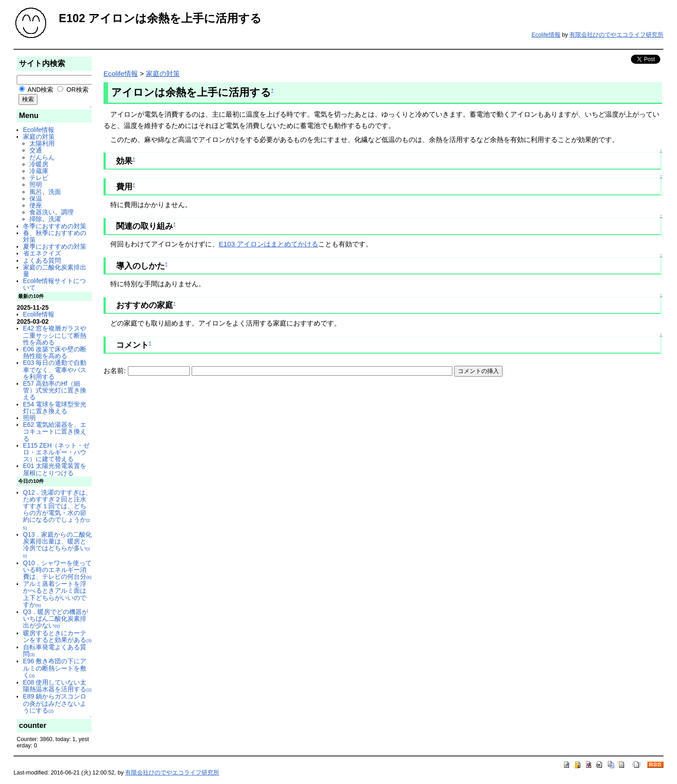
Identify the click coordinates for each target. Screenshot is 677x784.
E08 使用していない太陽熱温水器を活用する (57, 686)
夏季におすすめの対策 (55, 246)
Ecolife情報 (546, 35)
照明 (36, 184)
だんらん (42, 157)
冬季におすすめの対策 (55, 226)
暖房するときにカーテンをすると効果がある (57, 636)
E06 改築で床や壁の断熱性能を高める (55, 352)
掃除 (36, 219)
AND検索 (36, 90)
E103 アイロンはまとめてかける (268, 244)
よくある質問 (42, 260)
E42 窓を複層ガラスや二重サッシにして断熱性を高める (55, 335)
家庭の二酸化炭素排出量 (55, 271)
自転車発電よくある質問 (55, 650)
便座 (36, 205)
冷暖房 (39, 164)
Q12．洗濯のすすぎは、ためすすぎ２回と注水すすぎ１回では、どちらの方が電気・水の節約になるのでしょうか (57, 510)
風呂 (36, 192)
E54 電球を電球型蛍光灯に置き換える (55, 408)
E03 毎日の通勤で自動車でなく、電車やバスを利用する (55, 369)
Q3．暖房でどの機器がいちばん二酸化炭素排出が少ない (56, 619)
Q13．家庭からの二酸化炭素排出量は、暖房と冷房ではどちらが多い (57, 545)
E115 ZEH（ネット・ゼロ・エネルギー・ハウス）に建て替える (56, 452)
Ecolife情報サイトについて (54, 284)
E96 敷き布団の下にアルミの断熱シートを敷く (55, 668)
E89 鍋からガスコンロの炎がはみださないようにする (55, 703)
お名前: (116, 371)
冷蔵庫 (39, 171)
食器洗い (42, 212)
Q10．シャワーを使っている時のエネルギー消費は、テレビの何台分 (57, 570)
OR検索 (73, 90)
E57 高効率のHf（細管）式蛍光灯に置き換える (55, 390)
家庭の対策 (39, 137)
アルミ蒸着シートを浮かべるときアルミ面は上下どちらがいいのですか (55, 594)
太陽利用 (42, 143)
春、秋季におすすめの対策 (55, 236)
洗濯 (55, 219)
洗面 (55, 192)
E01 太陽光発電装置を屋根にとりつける (55, 469)
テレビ (39, 178)
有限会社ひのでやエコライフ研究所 (616, 35)
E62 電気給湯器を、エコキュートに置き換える (55, 431)
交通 (36, 150)
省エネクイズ (42, 253)
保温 (36, 198)
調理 (67, 212)
